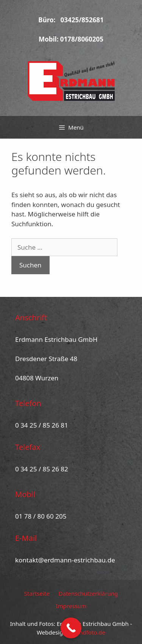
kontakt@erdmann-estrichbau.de (65, 560)
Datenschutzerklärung (88, 593)
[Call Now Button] (71, 628)
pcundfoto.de (87, 632)
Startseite (37, 593)
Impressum (71, 606)
